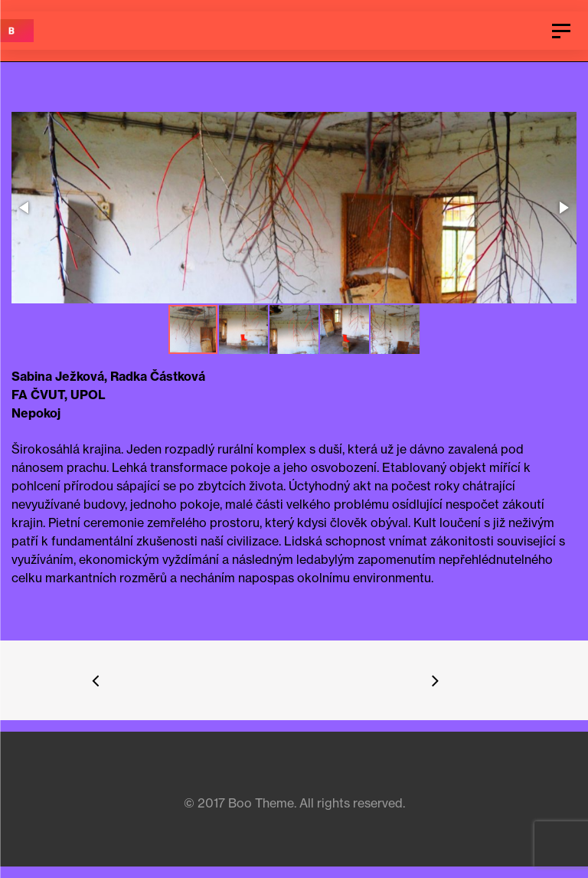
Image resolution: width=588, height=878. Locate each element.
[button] (292, 209)
